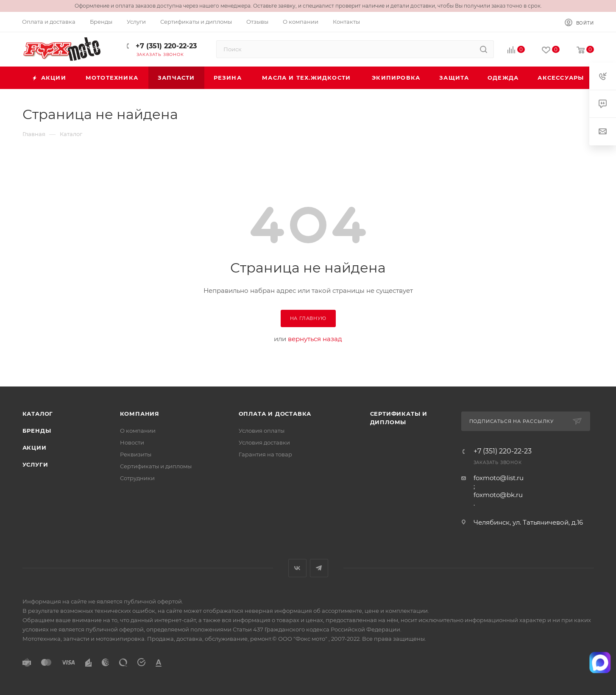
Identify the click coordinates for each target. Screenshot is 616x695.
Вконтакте (297, 568)
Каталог (38, 414)
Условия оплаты (262, 431)
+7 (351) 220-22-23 (165, 46)
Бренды (37, 431)
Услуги (35, 464)
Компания (140, 414)
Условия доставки (264, 442)
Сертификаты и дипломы (156, 466)
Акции (35, 448)
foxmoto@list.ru (499, 478)
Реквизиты (136, 454)
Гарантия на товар (265, 454)
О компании (138, 431)
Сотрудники (137, 478)
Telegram (319, 568)
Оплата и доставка (275, 414)
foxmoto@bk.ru (498, 495)
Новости (132, 442)
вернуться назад (315, 339)
